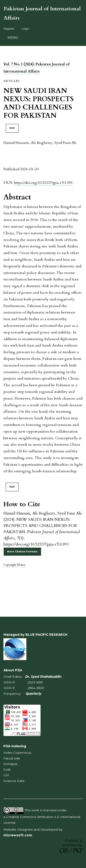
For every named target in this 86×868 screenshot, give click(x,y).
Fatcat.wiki (12, 758)
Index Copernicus (17, 753)
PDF (12, 128)
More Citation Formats (22, 552)
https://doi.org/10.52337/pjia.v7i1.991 (43, 183)
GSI (6, 775)
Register (9, 29)
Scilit (7, 770)
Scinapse (11, 764)
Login (26, 29)
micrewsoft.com (18, 835)
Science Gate (14, 781)
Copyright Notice (15, 565)
